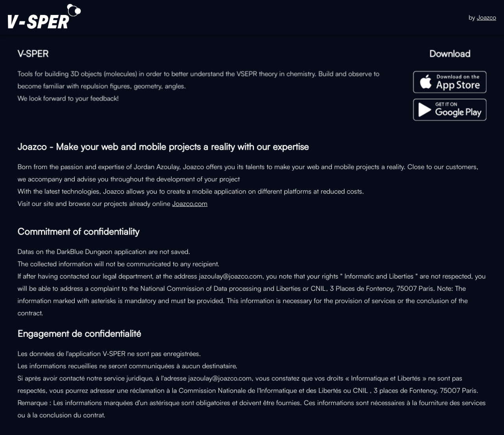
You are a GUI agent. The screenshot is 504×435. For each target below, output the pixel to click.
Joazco (487, 17)
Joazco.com (191, 203)
